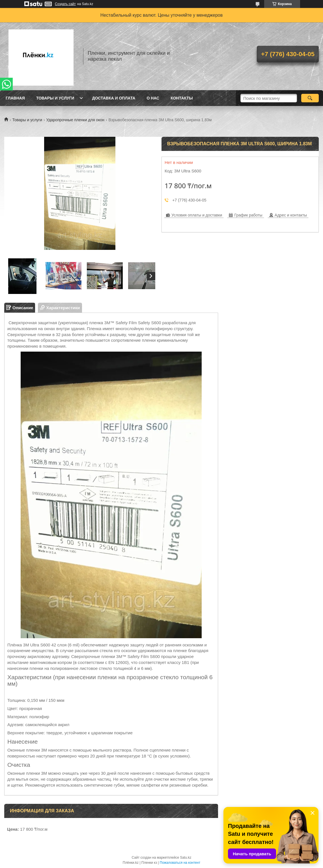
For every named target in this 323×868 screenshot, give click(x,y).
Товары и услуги (55, 98)
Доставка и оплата (114, 98)
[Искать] (310, 98)
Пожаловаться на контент (180, 863)
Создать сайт (65, 4)
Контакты (182, 98)
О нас (153, 98)
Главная (15, 98)
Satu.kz (186, 858)
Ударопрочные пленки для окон (75, 120)
